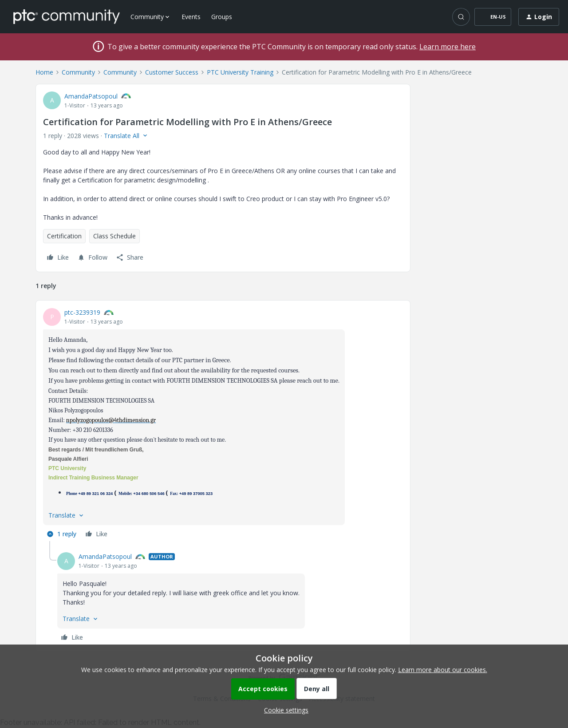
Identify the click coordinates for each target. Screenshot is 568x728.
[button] (493, 17)
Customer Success (172, 72)
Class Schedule (114, 236)
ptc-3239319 (82, 312)
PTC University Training (240, 72)
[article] (223, 424)
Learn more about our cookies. (443, 670)
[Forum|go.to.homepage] (67, 16)
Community (78, 72)
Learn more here (448, 47)
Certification (64, 236)
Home (44, 72)
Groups (222, 17)
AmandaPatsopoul (91, 96)
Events (191, 17)
